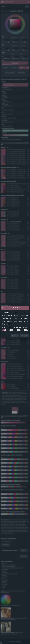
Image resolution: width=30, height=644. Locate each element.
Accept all (24, 336)
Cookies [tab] (16, 312)
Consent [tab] (6, 312)
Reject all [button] (15, 336)
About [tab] (25, 312)
